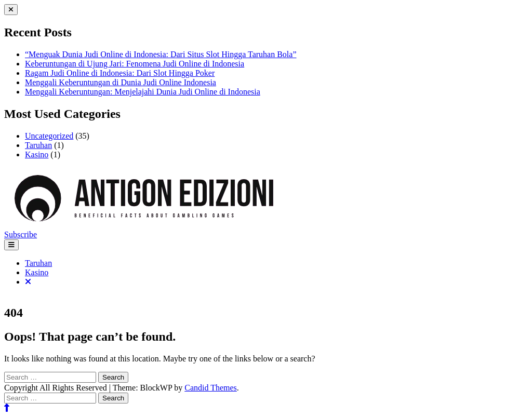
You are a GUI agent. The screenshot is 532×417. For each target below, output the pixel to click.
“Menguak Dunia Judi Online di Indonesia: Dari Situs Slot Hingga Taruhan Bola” (161, 54)
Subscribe (21, 234)
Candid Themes (211, 388)
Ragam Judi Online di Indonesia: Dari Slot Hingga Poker (120, 73)
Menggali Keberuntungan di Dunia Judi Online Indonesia (121, 82)
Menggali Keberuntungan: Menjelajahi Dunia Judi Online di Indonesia (143, 92)
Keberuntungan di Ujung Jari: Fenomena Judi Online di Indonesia (135, 64)
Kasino (37, 154)
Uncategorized (49, 136)
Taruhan (38, 145)
